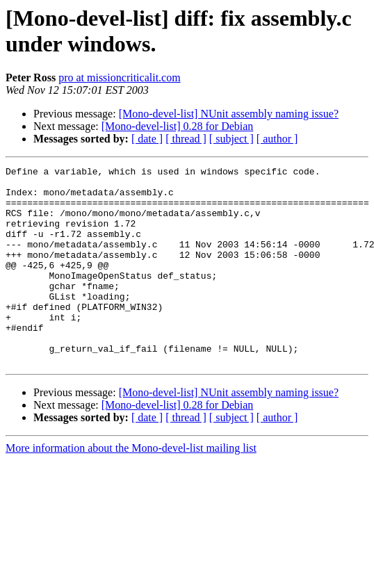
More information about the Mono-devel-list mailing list (131, 488)
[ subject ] (231, 139)
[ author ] (277, 139)
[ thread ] (186, 139)
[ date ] (147, 139)
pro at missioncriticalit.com (120, 77)
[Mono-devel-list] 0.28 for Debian (178, 126)
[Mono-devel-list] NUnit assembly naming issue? (229, 114)
